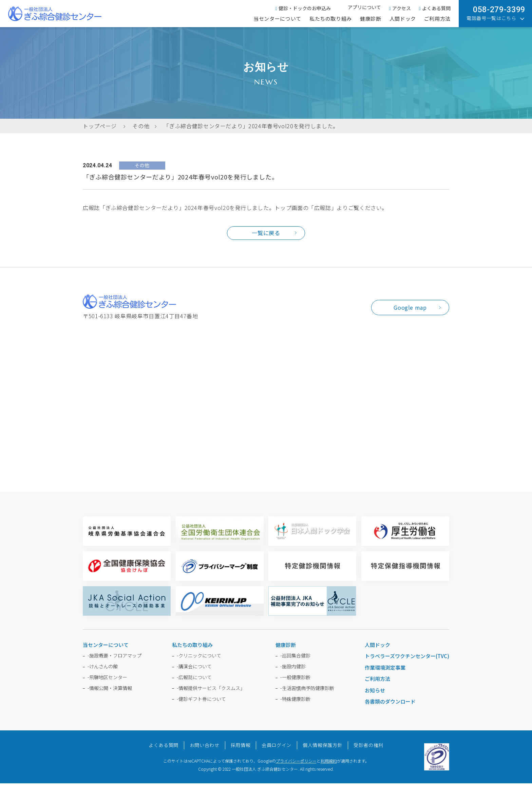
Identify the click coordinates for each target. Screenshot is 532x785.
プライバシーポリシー (296, 762)
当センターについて (277, 18)
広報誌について (194, 679)
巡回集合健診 (295, 657)
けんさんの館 (103, 668)
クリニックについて (199, 657)
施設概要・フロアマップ (115, 657)
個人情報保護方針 (322, 747)
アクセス (400, 8)
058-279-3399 (499, 10)
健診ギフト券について (201, 700)
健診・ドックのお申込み (303, 8)
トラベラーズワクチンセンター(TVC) (407, 658)
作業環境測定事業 (385, 669)
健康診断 (371, 18)
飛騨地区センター (107, 679)
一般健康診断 (295, 679)
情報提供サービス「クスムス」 (211, 690)
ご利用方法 (437, 18)
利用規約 (329, 762)
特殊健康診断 (295, 700)
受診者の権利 (368, 747)
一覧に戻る (266, 233)
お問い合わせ (205, 747)
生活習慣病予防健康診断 (307, 690)
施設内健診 (293, 668)
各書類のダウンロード (390, 703)
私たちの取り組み (331, 18)
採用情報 (241, 747)
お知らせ (375, 692)
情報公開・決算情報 (110, 690)
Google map (410, 309)
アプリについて (364, 7)
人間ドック (403, 18)
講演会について (194, 668)
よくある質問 (435, 8)
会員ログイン (277, 747)
